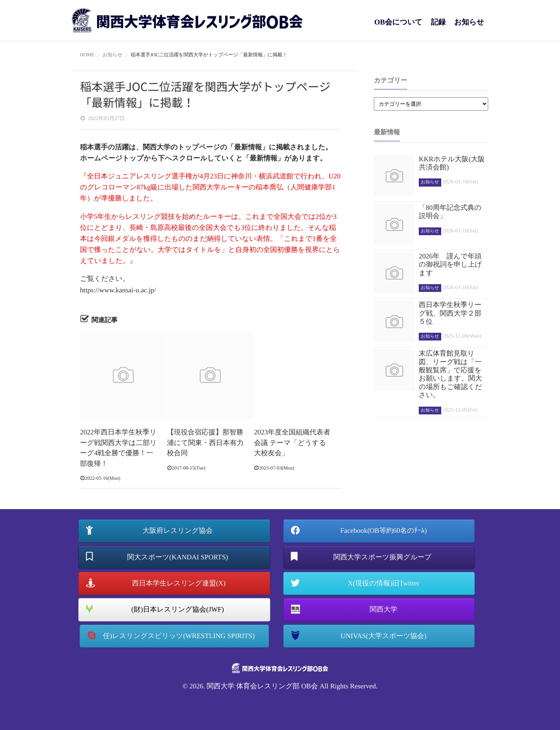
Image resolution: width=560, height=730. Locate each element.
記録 (438, 26)
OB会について (398, 26)
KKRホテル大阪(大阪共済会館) (452, 163)
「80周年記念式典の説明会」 (450, 212)
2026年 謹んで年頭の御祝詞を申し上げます (450, 265)
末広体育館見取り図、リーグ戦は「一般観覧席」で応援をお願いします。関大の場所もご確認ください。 (450, 374)
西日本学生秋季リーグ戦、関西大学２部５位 (450, 313)
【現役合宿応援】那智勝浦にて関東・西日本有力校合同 (205, 443)
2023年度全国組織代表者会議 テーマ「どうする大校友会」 (292, 443)
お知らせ (469, 26)
